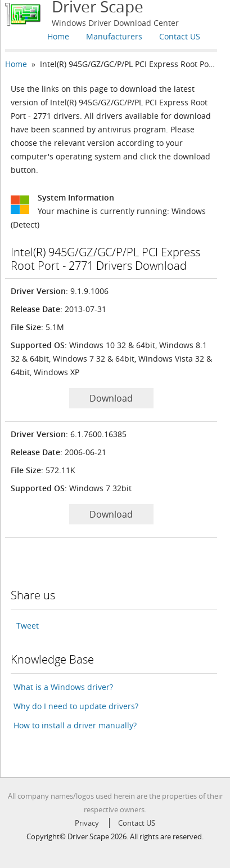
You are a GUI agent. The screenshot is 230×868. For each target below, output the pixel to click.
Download (111, 398)
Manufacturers (114, 36)
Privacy (87, 823)
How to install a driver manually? (75, 725)
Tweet (28, 626)
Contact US (180, 36)
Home (58, 36)
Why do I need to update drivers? (76, 706)
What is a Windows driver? (63, 687)
